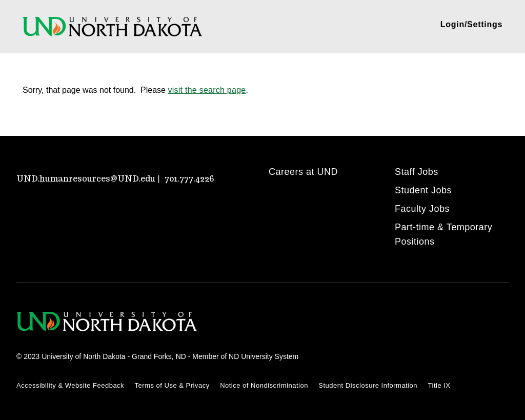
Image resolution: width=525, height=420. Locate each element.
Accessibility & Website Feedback (70, 385)
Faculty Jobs (422, 209)
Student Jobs (423, 190)
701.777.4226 (189, 179)
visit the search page (207, 90)
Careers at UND (303, 172)
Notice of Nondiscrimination (264, 385)
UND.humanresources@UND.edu (86, 179)
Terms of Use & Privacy (172, 385)
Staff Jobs (417, 172)
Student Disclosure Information (368, 385)
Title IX (439, 385)
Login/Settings (471, 24)
